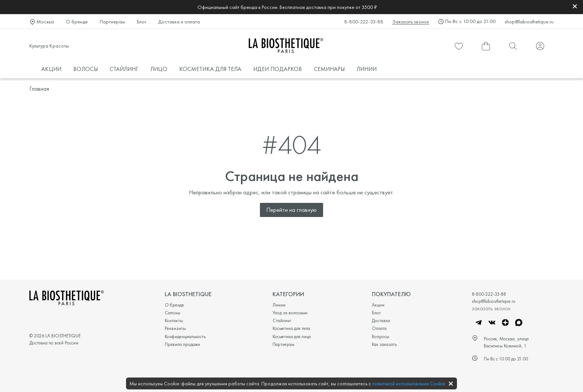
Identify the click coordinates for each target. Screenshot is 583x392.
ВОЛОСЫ (86, 69)
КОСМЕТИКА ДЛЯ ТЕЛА (210, 69)
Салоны (173, 313)
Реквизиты (175, 328)
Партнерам (112, 22)
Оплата (379, 328)
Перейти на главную (291, 210)
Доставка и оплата (179, 22)
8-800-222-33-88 (364, 22)
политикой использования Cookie (409, 383)
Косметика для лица (292, 336)
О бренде (77, 22)
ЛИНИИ (367, 69)
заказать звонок (491, 308)
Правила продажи (182, 344)
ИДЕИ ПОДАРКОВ (278, 69)
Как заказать (384, 344)
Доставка (381, 320)
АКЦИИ (51, 69)
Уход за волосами (290, 313)
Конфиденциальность (185, 336)
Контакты (174, 320)
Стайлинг (282, 320)
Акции (378, 305)
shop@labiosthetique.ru (529, 22)
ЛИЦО (159, 69)
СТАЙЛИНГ (124, 69)
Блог (141, 22)
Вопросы (381, 336)
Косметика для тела (291, 328)
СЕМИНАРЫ (329, 69)
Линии (279, 305)
